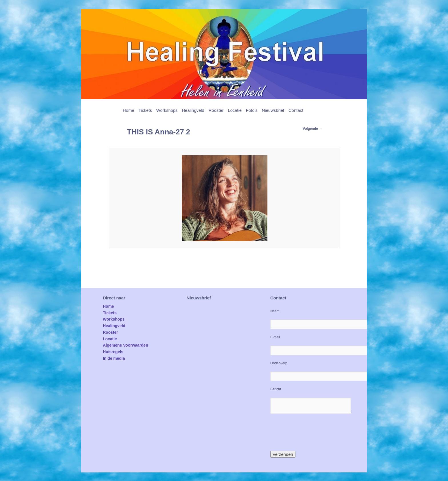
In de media (114, 358)
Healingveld (193, 110)
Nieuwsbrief (273, 110)
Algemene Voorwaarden (125, 345)
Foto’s (252, 110)
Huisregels (113, 352)
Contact (296, 110)
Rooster (216, 110)
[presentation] (314, 432)
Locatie (235, 110)
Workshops (167, 110)
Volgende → (313, 129)
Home (129, 110)
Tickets (145, 110)
